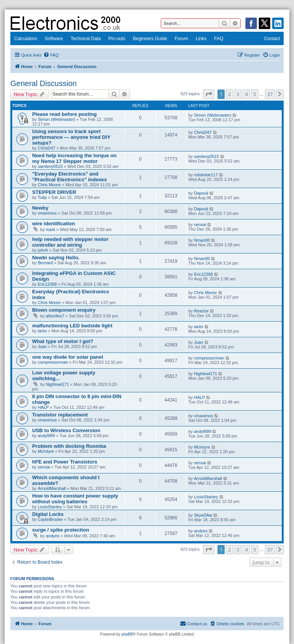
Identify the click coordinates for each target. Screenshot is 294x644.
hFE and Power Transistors (65, 462)
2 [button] (229, 94)
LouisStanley (50, 507)
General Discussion (43, 83)
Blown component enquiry (64, 310)
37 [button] (270, 94)
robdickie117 (206, 175)
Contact (272, 39)
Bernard (45, 263)
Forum (182, 39)
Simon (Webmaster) (57, 119)
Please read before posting (65, 114)
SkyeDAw (203, 515)
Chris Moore (49, 185)
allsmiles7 (55, 316)
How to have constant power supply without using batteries (75, 499)
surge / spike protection (61, 530)
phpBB (127, 634)
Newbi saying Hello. (56, 258)
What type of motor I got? (63, 341)
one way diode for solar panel (68, 357)
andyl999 (47, 436)
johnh (43, 250)
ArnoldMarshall (52, 488)
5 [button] (255, 94)
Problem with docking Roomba (69, 446)
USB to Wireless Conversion (66, 430)
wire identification (54, 224)
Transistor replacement (60, 415)
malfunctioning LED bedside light (72, 326)
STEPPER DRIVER (54, 192)
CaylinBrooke (50, 519)
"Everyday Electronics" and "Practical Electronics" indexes (69, 177)
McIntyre (46, 451)
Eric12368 (47, 284)
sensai (200, 224)
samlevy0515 (50, 166)
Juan (42, 346)
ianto (42, 331)
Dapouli (201, 193)
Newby (40, 208)
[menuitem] (51, 55)
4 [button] (246, 94)
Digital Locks (48, 514)
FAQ (219, 39)
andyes (53, 536)
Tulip (42, 197)
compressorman (53, 362)
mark (51, 229)
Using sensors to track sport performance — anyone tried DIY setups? (71, 137)
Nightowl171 (58, 384)
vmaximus (47, 213)
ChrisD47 (47, 148)
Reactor (202, 311)
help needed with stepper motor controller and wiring (70, 242)
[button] (209, 94)
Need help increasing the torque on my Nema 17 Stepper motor (74, 158)
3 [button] (238, 94)
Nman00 (202, 240)
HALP (43, 407)
